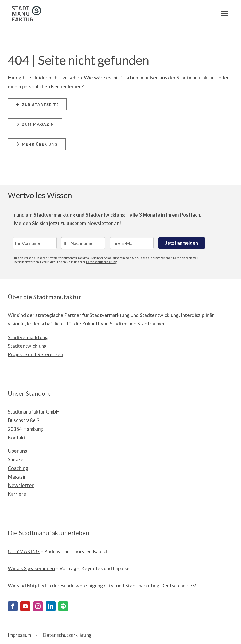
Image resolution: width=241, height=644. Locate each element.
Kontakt (17, 437)
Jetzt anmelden (182, 243)
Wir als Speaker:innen (31, 568)
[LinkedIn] (51, 606)
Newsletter (21, 485)
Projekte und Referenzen (35, 354)
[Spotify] (63, 606)
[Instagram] (38, 606)
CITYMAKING (24, 551)
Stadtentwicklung (27, 346)
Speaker (17, 459)
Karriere (17, 494)
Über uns (17, 451)
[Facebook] (13, 606)
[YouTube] (25, 606)
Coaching (18, 468)
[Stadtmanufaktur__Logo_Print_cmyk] (25, 8)
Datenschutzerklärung (101, 262)
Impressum (19, 635)
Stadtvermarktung (28, 337)
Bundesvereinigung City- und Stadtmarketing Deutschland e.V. (129, 586)
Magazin (17, 477)
